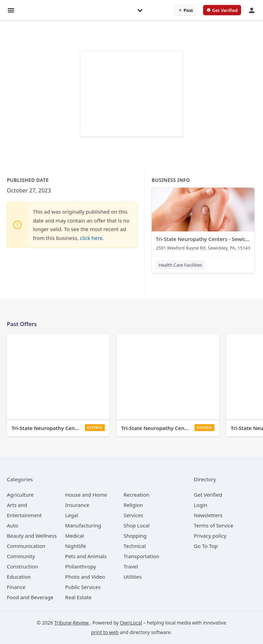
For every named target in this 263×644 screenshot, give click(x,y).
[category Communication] (26, 546)
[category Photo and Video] (85, 577)
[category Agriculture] (20, 495)
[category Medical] (74, 536)
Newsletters (208, 515)
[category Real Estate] (78, 597)
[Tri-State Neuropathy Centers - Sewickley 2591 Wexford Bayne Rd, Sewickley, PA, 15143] (203, 221)
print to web (105, 632)
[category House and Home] (86, 495)
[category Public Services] (83, 587)
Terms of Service (214, 525)
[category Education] (19, 577)
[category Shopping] (135, 536)
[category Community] (21, 556)
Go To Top (206, 546)
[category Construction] (22, 566)
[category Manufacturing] (83, 525)
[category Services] (133, 515)
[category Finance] (16, 587)
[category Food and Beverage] (30, 597)
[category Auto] (12, 525)
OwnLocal (131, 623)
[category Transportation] (141, 556)
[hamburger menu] (11, 10)
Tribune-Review (72, 623)
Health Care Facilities (180, 265)
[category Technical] (135, 546)
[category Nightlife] (76, 546)
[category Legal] (72, 515)
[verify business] (222, 10)
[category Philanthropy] (80, 566)
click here (91, 238)
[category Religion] (133, 505)
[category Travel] (131, 566)
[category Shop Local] (137, 525)
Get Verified (208, 495)
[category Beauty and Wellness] (32, 536)
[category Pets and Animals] (86, 556)
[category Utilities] (133, 577)
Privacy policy (210, 536)
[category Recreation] (136, 495)
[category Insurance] (77, 505)
